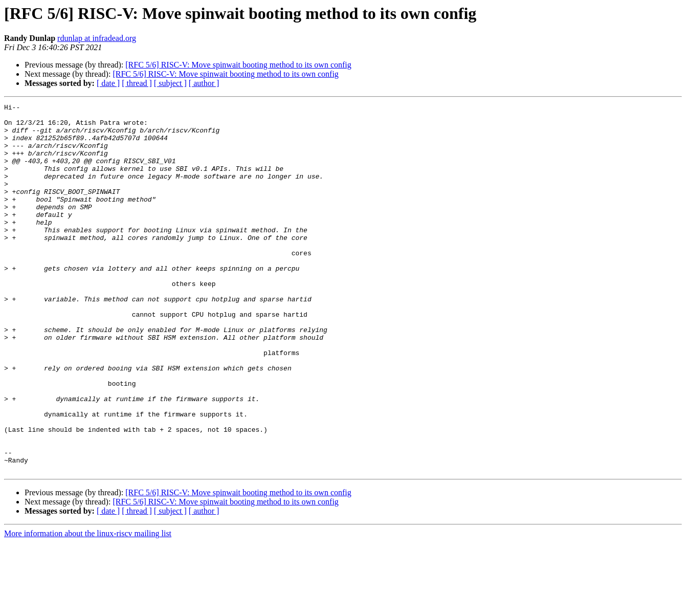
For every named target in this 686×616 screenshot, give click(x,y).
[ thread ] (137, 83)
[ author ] (204, 83)
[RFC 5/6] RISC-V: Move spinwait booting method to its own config (238, 65)
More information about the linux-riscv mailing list (88, 607)
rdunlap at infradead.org (97, 38)
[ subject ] (170, 83)
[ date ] (108, 83)
